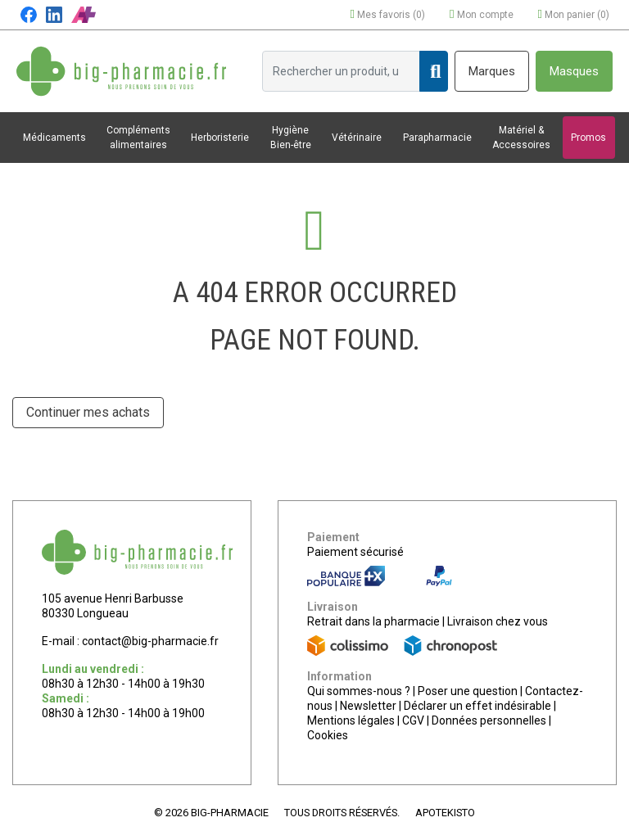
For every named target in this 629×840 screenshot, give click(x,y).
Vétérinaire (357, 138)
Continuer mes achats (88, 412)
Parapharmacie (437, 138)
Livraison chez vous (498, 621)
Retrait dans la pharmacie (373, 621)
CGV (413, 720)
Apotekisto (445, 813)
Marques (492, 71)
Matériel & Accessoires (521, 138)
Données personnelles (489, 720)
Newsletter (368, 706)
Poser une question (468, 691)
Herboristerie (220, 138)
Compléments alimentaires (138, 138)
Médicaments (54, 138)
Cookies (328, 735)
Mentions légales (351, 720)
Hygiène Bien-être (291, 138)
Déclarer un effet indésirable (477, 706)
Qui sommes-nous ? (359, 691)
